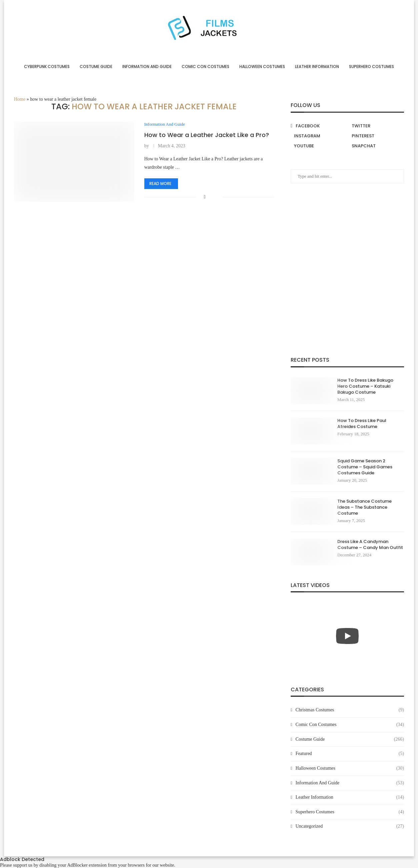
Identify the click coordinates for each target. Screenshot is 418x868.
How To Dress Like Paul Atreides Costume (362, 424)
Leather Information (317, 66)
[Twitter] (376, 126)
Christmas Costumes (350, 710)
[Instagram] (318, 136)
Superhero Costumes (371, 66)
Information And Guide (147, 66)
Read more (160, 183)
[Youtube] (318, 146)
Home (20, 99)
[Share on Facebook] (205, 197)
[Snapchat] (376, 146)
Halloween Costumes (262, 66)
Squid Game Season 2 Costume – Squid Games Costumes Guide (365, 467)
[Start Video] (347, 636)
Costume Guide (96, 66)
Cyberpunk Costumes (47, 66)
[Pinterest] (376, 136)
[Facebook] (318, 126)
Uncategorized (350, 826)
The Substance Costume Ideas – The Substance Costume (364, 507)
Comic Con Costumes (205, 66)
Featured (350, 754)
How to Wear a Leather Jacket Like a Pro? (207, 135)
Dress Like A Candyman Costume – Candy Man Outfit (370, 545)
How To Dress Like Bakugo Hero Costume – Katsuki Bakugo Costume (365, 386)
